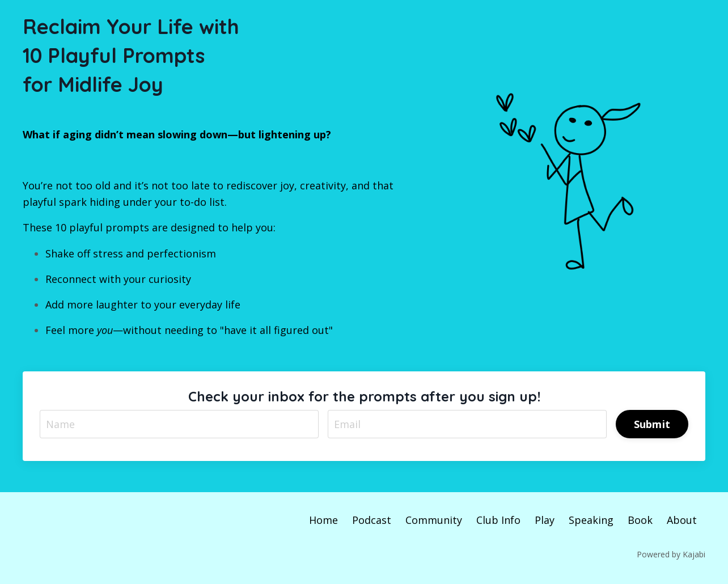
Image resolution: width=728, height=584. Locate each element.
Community (434, 520)
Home (323, 520)
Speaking (591, 520)
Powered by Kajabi (671, 554)
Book (640, 520)
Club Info (498, 520)
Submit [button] (652, 424)
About (682, 520)
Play (545, 520)
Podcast (372, 520)
